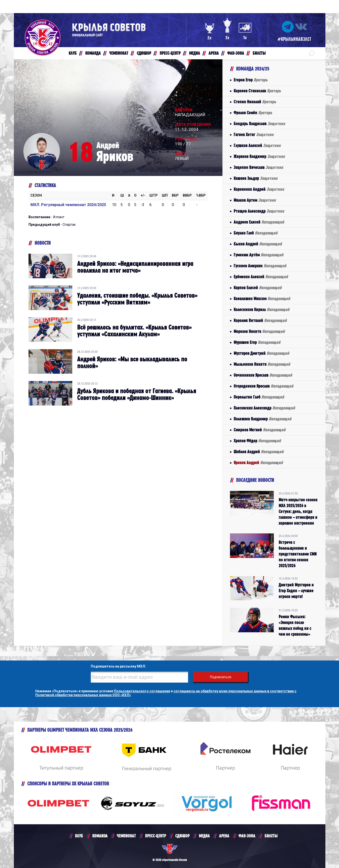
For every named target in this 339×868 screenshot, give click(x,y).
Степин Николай (255, 102)
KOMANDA (100, 836)
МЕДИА (204, 836)
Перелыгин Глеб (259, 397)
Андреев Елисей (259, 222)
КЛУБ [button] (73, 53)
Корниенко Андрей (259, 189)
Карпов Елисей (258, 288)
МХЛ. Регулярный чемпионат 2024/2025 (68, 205)
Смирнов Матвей (260, 430)
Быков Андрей (258, 244)
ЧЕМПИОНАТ (126, 836)
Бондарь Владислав (259, 124)
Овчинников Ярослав (263, 375)
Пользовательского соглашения (142, 691)
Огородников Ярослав (263, 386)
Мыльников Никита (262, 364)
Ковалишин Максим (262, 299)
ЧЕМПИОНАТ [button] (119, 53)
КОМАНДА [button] (93, 53)
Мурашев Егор (257, 342)
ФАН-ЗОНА (247, 836)
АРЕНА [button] (214, 53)
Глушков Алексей (257, 145)
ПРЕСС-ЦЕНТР (156, 836)
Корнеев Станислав (257, 91)
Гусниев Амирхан (260, 266)
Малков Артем (255, 200)
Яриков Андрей (258, 463)
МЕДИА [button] (195, 53)
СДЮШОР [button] (144, 53)
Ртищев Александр (259, 211)
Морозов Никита (259, 331)
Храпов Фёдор (257, 441)
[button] (311, 53)
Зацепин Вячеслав (258, 167)
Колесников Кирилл (261, 309)
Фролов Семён (253, 113)
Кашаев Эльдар (256, 178)
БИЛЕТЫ (271, 836)
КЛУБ (79, 836)
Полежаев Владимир (262, 419)
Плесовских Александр (264, 408)
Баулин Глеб (256, 233)
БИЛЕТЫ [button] (259, 53)
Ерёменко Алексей (261, 277)
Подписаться (221, 677)
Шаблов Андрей (259, 452)
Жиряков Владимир (259, 156)
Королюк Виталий (260, 320)
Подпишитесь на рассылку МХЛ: (118, 666)
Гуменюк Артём (258, 255)
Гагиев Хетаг (254, 135)
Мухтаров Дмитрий (261, 353)
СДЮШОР (182, 836)
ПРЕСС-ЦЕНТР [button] (170, 53)
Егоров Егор (251, 80)
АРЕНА (224, 836)
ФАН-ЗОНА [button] (236, 53)
